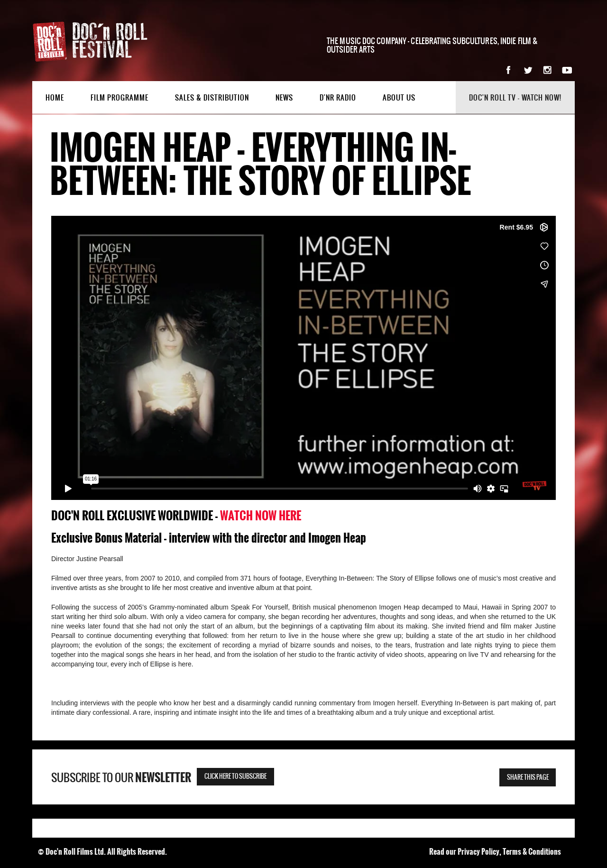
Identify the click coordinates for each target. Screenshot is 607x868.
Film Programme (120, 98)
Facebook (509, 70)
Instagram (547, 70)
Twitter (528, 70)
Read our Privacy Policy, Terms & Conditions (495, 852)
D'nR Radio (338, 98)
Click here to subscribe (235, 777)
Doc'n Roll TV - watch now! (515, 98)
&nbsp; (303, 358)
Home (55, 98)
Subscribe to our (121, 778)
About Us (399, 98)
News (284, 98)
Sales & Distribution (212, 98)
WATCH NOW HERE (261, 516)
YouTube (567, 70)
